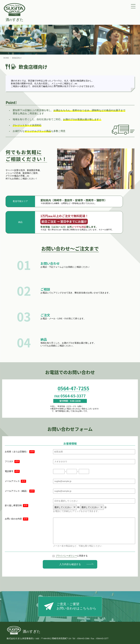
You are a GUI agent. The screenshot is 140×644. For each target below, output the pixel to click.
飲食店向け (17, 58)
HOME (6, 58)
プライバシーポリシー (66, 556)
